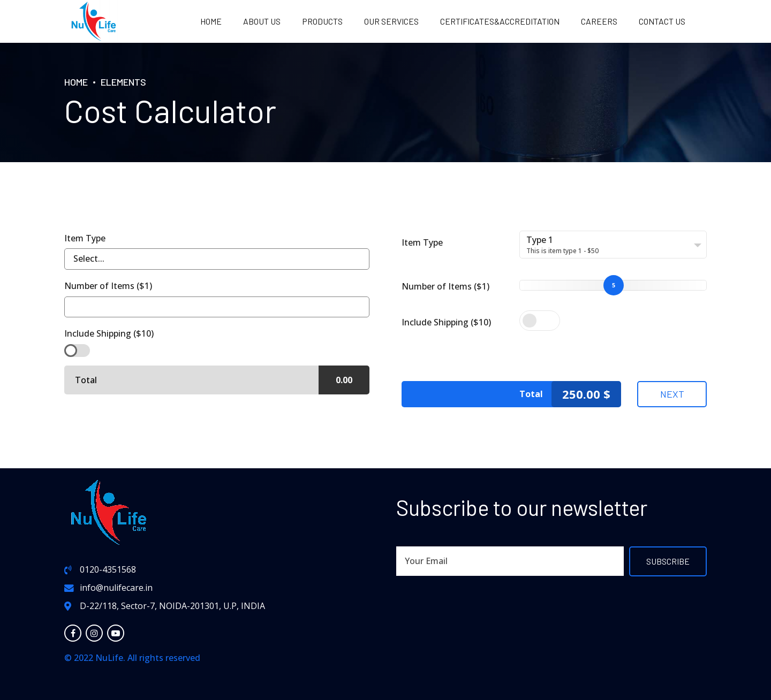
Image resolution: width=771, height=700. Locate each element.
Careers (599, 21)
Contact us (662, 21)
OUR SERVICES (391, 21)
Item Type (422, 242)
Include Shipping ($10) (446, 322)
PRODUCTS (322, 21)
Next (672, 394)
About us (262, 21)
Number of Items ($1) (445, 286)
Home (211, 21)
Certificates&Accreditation (500, 21)
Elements (123, 82)
